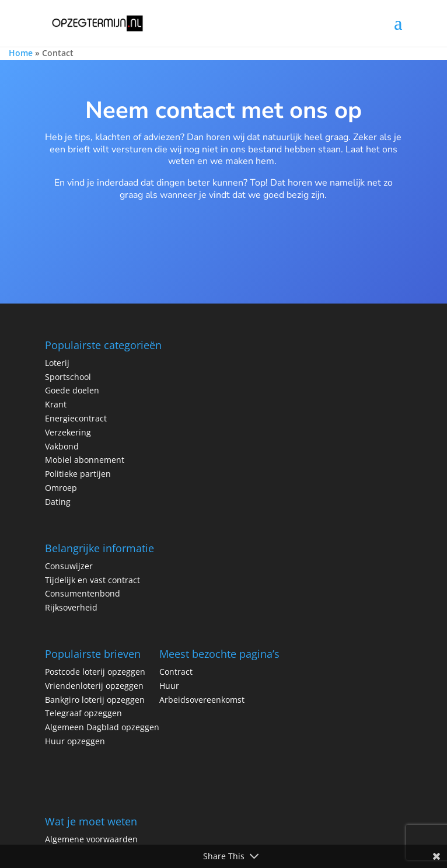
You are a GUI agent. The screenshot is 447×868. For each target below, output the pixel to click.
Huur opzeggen (75, 741)
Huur (169, 686)
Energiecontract (76, 418)
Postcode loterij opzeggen (96, 672)
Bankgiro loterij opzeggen (95, 700)
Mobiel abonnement (85, 460)
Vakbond (62, 446)
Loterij (57, 363)
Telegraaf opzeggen (83, 713)
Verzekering (68, 432)
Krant (56, 404)
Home (21, 53)
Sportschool (68, 377)
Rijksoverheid (71, 607)
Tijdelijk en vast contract (92, 580)
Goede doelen (72, 390)
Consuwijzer (69, 566)
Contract (176, 672)
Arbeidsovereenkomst (202, 700)
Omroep (61, 488)
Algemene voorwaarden (91, 839)
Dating (58, 502)
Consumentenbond (83, 593)
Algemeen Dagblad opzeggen (102, 727)
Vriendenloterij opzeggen (94, 686)
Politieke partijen (78, 474)
